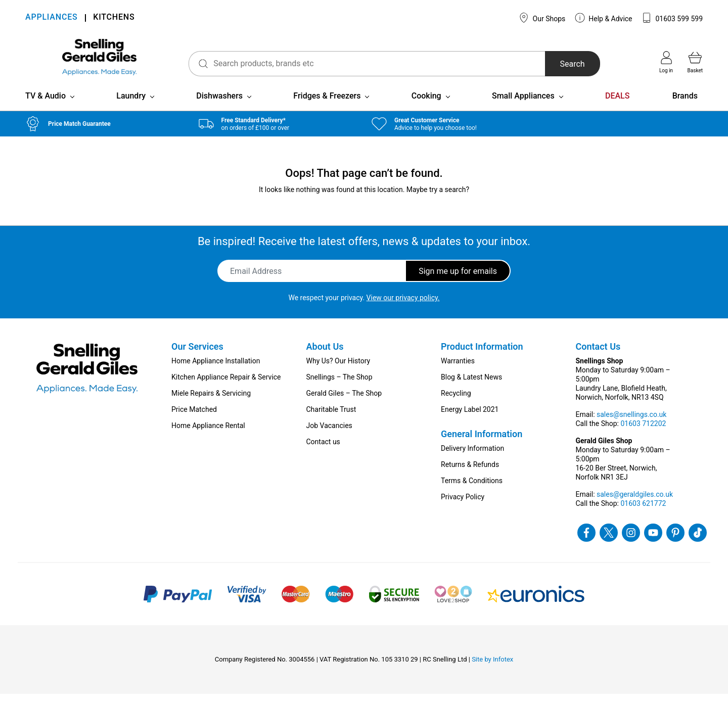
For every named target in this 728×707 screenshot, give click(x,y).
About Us (325, 360)
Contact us (323, 455)
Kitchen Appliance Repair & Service (226, 390)
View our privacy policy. (403, 311)
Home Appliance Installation (216, 374)
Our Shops (542, 18)
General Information (482, 447)
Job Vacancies (329, 439)
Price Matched (194, 422)
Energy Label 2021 (470, 422)
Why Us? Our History (338, 374)
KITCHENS (114, 18)
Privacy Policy (463, 510)
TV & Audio (45, 109)
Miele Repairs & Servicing (211, 406)
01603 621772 (643, 516)
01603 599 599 (672, 18)
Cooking (426, 109)
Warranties (458, 374)
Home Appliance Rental (208, 439)
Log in (666, 62)
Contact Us (598, 360)
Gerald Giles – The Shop (344, 406)
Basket (695, 62)
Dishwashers (219, 109)
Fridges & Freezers (327, 109)
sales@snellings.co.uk (631, 428)
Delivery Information (472, 461)
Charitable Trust (331, 422)
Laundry (131, 109)
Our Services (197, 360)
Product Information (482, 360)
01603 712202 (643, 437)
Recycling (456, 406)
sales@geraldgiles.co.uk (635, 507)
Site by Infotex (492, 672)
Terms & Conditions (472, 494)
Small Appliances (523, 109)
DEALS (617, 109)
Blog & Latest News (471, 390)
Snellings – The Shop (339, 390)
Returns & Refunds (470, 478)
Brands (685, 109)
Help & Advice (604, 18)
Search (563, 64)
